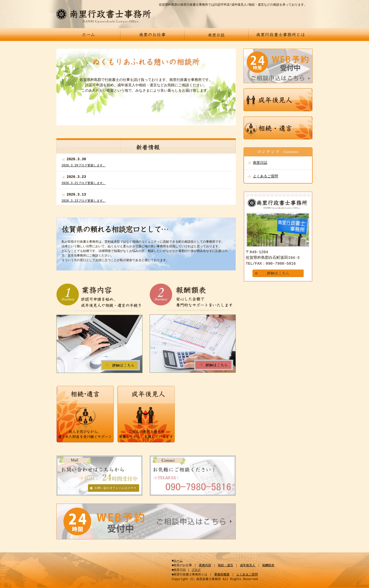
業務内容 (205, 565)
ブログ (196, 570)
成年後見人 (248, 565)
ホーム (178, 561)
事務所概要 (222, 575)
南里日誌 (260, 163)
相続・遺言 (225, 565)
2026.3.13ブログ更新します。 (84, 201)
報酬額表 (268, 565)
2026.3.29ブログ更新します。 (84, 165)
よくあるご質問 (265, 177)
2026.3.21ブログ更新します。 (84, 183)
